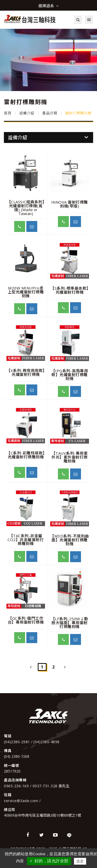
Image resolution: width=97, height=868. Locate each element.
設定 (80, 861)
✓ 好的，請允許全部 (49, 861)
